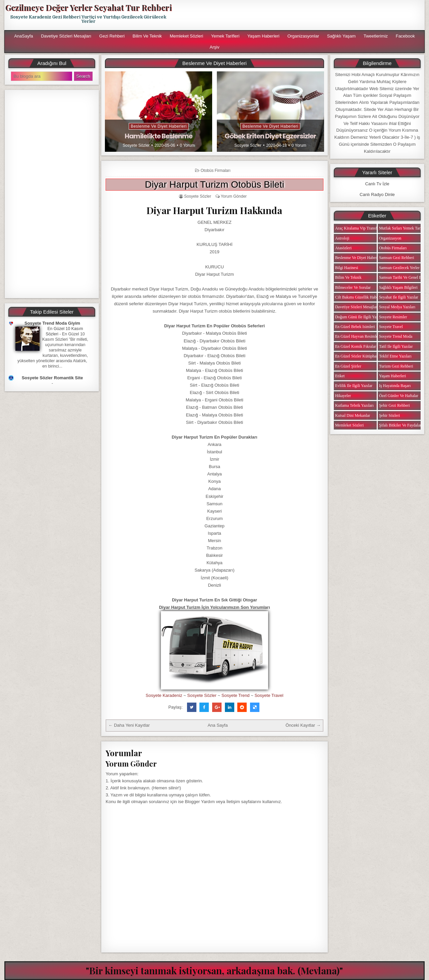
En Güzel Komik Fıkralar (356, 346)
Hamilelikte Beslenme (159, 136)
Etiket (340, 376)
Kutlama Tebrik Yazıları (354, 405)
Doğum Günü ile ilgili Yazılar (359, 317)
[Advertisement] (301, 15)
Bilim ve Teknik (147, 36)
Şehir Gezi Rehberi (394, 405)
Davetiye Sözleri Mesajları (66, 36)
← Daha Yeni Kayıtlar (129, 725)
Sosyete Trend (236, 695)
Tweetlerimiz (376, 36)
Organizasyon (390, 238)
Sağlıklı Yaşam (342, 36)
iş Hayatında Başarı (395, 386)
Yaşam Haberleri (263, 36)
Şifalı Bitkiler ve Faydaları (401, 425)
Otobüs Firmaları (215, 171)
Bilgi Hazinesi (347, 268)
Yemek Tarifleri (225, 36)
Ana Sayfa (218, 725)
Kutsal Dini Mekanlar (353, 415)
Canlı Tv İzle (377, 184)
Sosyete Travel (269, 695)
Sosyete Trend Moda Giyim (52, 323)
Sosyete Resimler (393, 317)
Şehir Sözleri (389, 415)
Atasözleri (343, 248)
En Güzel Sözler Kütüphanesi (359, 356)
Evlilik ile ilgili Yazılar (354, 386)
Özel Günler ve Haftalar (399, 396)
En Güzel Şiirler (348, 366)
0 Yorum (187, 145)
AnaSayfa (23, 36)
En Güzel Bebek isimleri (355, 327)
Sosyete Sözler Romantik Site (52, 378)
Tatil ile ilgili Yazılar (396, 346)
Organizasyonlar (303, 36)
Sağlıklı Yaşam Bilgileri (398, 287)
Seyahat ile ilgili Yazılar (399, 297)
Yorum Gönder (234, 196)
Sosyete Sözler (136, 145)
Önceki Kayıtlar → (303, 725)
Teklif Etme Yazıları (395, 356)
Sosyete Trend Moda (396, 336)
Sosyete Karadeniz (164, 695)
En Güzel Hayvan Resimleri (358, 336)
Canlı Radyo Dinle (377, 194)
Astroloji (342, 238)
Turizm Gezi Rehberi (396, 366)
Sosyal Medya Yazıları (397, 307)
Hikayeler (343, 396)
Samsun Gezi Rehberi (397, 258)
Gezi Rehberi (112, 36)
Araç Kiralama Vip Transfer (358, 228)
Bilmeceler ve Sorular (353, 287)
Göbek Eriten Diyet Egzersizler (270, 136)
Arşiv (215, 47)
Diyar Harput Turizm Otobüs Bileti (214, 184)
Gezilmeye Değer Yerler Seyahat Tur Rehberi (88, 7)
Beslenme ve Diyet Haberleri (159, 126)
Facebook (405, 36)
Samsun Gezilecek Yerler (399, 268)
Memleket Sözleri (186, 36)
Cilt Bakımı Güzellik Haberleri (360, 297)
